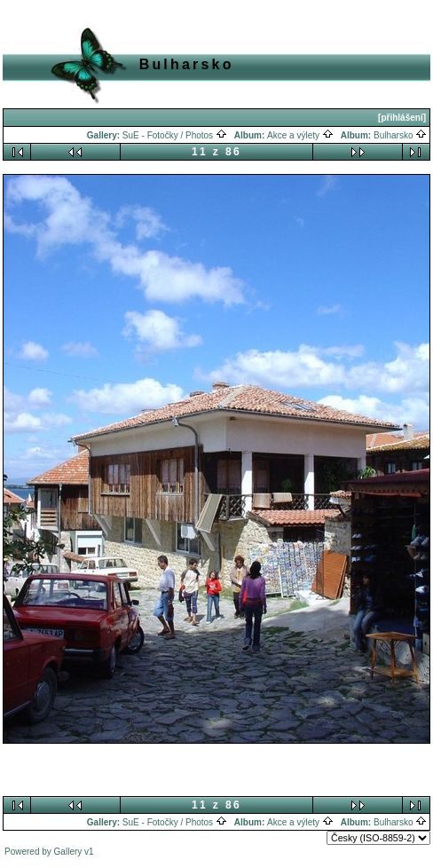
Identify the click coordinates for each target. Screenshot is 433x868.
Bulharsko (400, 135)
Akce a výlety (300, 135)
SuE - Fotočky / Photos (175, 135)
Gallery (68, 852)
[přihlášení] (402, 118)
